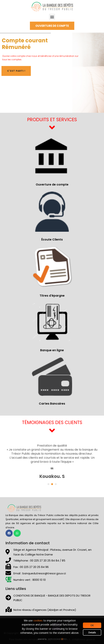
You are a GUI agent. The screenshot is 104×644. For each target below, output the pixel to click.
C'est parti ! (16, 71)
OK (92, 625)
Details (92, 632)
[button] (52, 17)
